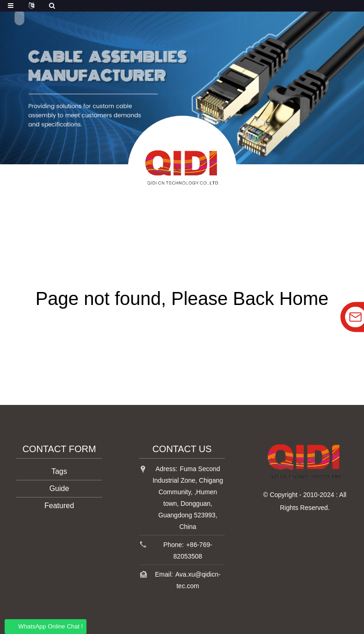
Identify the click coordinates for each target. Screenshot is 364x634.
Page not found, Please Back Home (182, 298)
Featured (59, 506)
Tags (59, 471)
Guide (59, 488)
